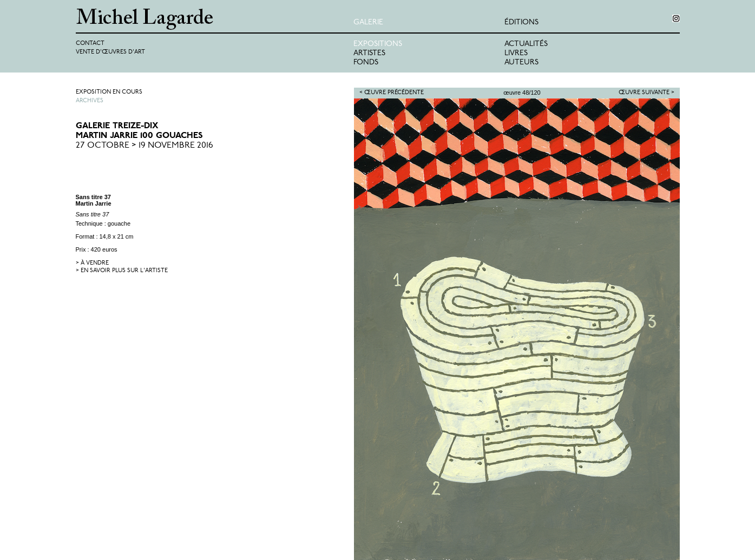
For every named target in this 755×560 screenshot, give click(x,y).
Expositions (378, 44)
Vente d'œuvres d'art (110, 52)
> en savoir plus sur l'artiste (122, 271)
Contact (90, 44)
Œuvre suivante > (646, 93)
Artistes (369, 53)
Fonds (366, 62)
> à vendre (92, 263)
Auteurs (521, 62)
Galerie (368, 22)
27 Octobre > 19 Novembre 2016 (145, 146)
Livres (516, 53)
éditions (521, 22)
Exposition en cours (109, 92)
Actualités (526, 44)
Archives (90, 101)
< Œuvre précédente (392, 93)
